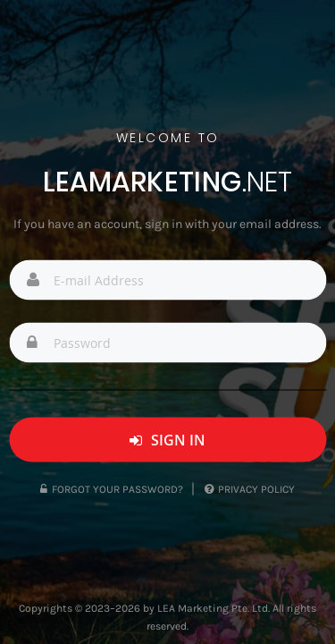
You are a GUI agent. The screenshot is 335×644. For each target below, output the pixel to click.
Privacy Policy (250, 489)
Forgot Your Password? (112, 489)
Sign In (167, 440)
